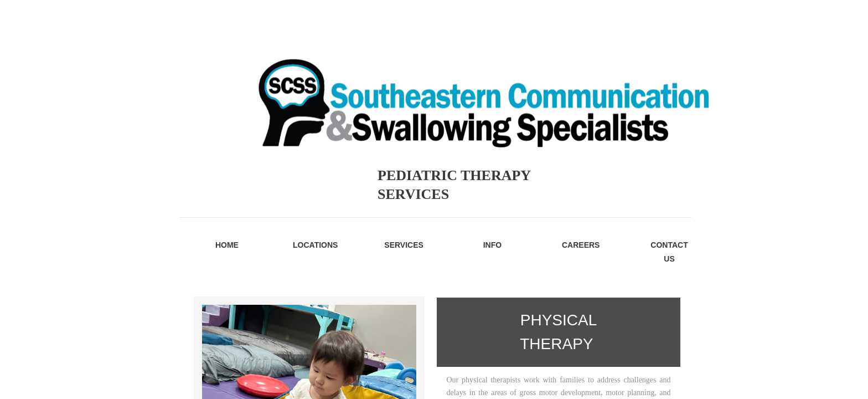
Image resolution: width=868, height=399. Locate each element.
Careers (581, 245)
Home (227, 245)
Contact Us (669, 252)
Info (492, 245)
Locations (315, 245)
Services (404, 245)
